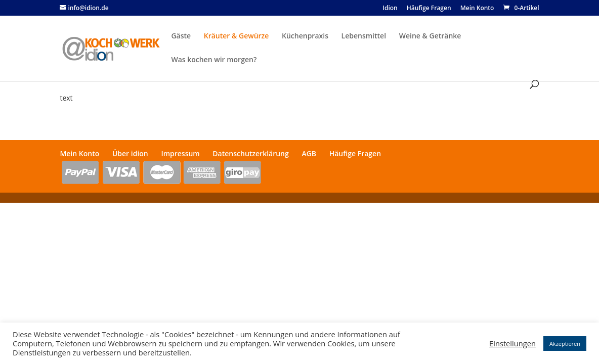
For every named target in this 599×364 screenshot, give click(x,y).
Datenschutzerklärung (250, 153)
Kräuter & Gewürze (237, 36)
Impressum (180, 153)
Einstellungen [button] (512, 343)
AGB (309, 153)
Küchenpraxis (305, 36)
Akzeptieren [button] (565, 344)
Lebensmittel (364, 36)
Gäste (181, 36)
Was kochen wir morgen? (214, 60)
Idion (390, 9)
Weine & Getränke (430, 36)
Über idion (130, 153)
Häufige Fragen (429, 9)
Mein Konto (477, 9)
